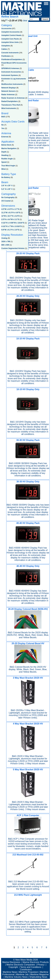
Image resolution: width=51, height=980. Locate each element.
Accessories (6, 28)
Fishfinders (6, 56)
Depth (4, 152)
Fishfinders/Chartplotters (12, 59)
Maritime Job (22, 974)
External (5, 137)
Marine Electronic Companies (21, 965)
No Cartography (8, 197)
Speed (4, 162)
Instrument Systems (10, 75)
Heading (5, 155)
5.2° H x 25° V (7, 189)
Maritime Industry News (16, 977)
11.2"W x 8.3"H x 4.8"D (11, 213)
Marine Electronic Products (36, 962)
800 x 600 (5, 245)
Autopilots (6, 46)
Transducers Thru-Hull (11, 105)
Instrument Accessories (11, 72)
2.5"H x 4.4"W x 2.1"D (10, 219)
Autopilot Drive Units (10, 42)
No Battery (6, 177)
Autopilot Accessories (11, 32)
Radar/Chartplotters (10, 101)
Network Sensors (8, 91)
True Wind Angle (8, 166)
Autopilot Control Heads (11, 35)
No (3, 125)
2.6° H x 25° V (7, 186)
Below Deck (6, 145)
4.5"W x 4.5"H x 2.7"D (10, 209)
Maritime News (10, 972)
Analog (4, 238)
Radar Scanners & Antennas (13, 98)
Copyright (13, 967)
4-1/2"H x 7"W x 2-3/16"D (12, 226)
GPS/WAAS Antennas (10, 68)
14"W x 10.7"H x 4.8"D (10, 216)
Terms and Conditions (31, 967)
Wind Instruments (9, 108)
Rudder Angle (7, 159)
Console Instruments (10, 53)
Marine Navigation (9, 148)
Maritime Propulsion (28, 972)
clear (25, 21)
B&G (3, 117)
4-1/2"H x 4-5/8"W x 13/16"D (13, 223)
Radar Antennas (8, 94)
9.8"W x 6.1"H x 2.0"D (10, 230)
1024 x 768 (6, 241)
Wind (3, 169)
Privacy (41, 965)
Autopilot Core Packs (10, 39)
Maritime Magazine (40, 974)
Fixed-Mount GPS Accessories (14, 63)
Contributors (26, 970)
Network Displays (9, 88)
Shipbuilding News (38, 977)
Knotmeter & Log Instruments (14, 79)
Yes (3, 128)
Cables (4, 49)
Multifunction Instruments (12, 84)
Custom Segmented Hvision (13, 248)
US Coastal (6, 201)
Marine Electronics (11, 962)
